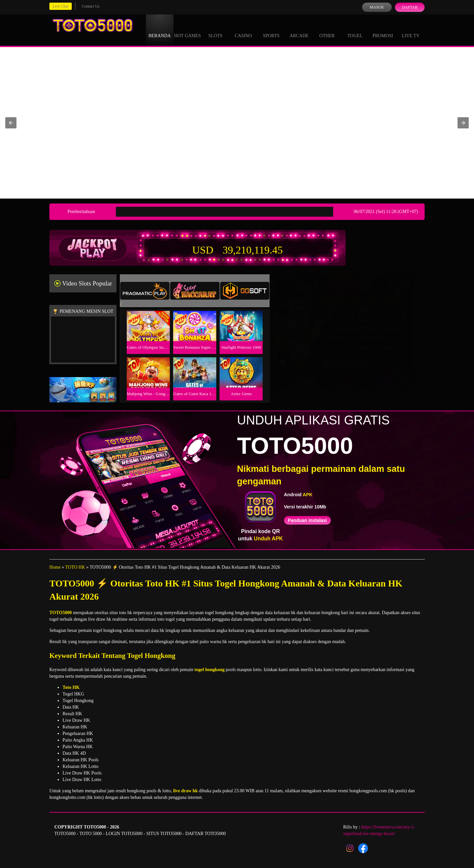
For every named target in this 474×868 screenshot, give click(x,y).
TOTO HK (75, 567)
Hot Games (187, 30)
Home (55, 567)
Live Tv (411, 30)
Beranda (160, 30)
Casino (243, 30)
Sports (271, 30)
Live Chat (61, 6)
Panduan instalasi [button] (307, 520)
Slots (215, 30)
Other (327, 30)
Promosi (383, 30)
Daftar (410, 7)
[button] (11, 123)
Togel (355, 30)
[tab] (145, 291)
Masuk (377, 7)
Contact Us (91, 6)
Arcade (299, 30)
